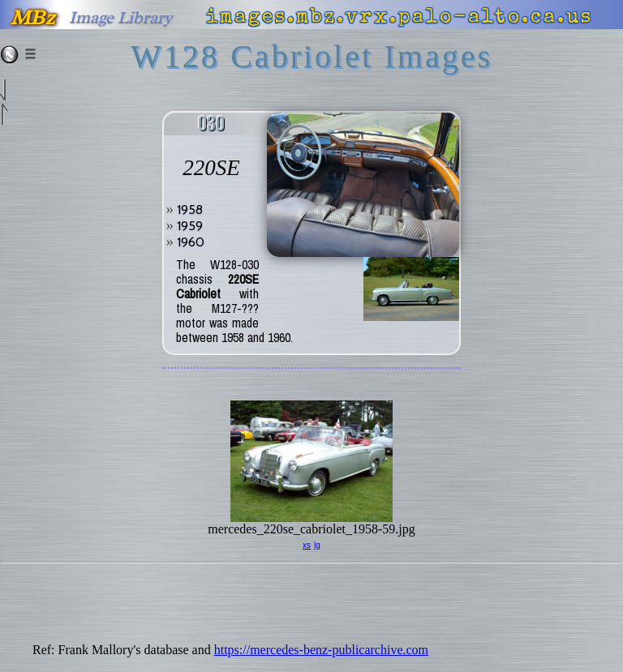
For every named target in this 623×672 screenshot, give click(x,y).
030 (211, 124)
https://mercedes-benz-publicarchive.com (321, 650)
